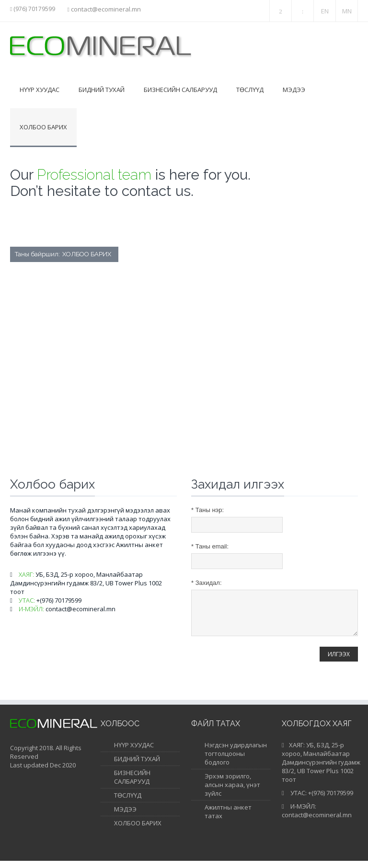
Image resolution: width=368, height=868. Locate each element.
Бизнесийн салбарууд (180, 90)
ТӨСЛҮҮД (128, 802)
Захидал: (207, 583)
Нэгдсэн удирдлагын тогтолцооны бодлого (236, 761)
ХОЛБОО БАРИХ (138, 830)
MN (347, 11)
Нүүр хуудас (40, 90)
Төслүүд (250, 90)
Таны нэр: (207, 510)
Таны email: (210, 546)
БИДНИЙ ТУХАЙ (137, 766)
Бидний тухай (102, 90)
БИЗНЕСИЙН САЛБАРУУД (132, 784)
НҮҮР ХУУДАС (134, 752)
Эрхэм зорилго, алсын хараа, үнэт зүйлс (232, 792)
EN (325, 11)
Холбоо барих (43, 127)
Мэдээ (294, 90)
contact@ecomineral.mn (106, 9)
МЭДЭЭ (125, 816)
